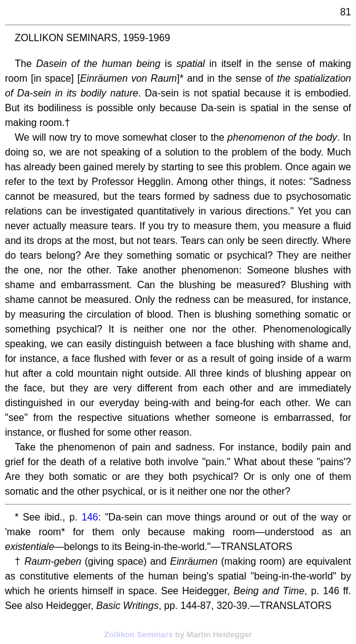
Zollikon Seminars (138, 634)
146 (90, 517)
